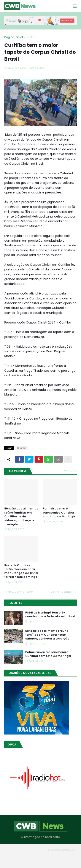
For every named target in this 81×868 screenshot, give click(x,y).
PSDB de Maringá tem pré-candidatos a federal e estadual (50, 615)
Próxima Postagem (61, 592)
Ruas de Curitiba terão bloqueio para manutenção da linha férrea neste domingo (21, 571)
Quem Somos (39, 856)
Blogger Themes (34, 850)
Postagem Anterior (20, 592)
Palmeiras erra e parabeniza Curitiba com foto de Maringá (59, 512)
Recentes (15, 603)
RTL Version (40, 861)
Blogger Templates (61, 850)
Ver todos (70, 471)
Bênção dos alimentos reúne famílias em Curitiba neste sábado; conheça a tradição (21, 516)
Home (20, 856)
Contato (60, 856)
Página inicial (14, 37)
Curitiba (31, 37)
